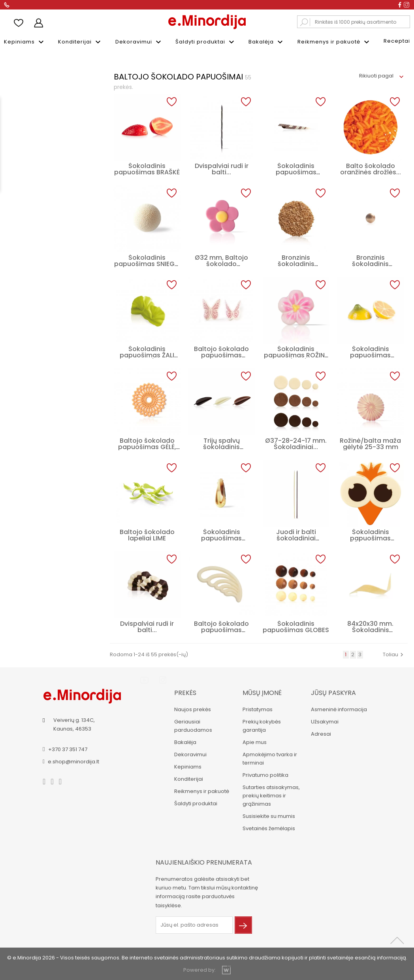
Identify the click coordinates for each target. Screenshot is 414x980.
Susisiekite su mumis (268, 815)
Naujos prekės (192, 709)
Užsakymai (324, 721)
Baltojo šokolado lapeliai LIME (147, 534)
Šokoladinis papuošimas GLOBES (296, 626)
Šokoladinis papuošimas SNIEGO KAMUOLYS (147, 263)
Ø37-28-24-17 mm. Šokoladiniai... (296, 443)
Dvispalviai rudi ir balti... (222, 168)
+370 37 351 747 (68, 748)
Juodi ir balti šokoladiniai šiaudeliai (296, 537)
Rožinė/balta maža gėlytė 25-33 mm (370, 443)
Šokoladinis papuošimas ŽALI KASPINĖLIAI (147, 354)
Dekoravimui (139, 42)
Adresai (320, 733)
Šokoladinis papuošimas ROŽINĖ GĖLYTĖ (296, 354)
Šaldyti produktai (206, 42)
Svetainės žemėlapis (268, 828)
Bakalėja (267, 42)
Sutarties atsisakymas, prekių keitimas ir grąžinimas (270, 795)
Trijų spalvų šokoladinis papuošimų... (221, 446)
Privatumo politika (265, 774)
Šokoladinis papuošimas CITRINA (370, 354)
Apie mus (254, 741)
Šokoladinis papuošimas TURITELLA (296, 171)
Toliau (394, 654)
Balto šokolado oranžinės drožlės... (371, 168)
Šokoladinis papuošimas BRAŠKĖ (147, 168)
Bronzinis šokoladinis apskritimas (296, 263)
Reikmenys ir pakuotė (334, 42)
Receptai (397, 41)
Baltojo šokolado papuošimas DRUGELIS (221, 354)
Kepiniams (25, 42)
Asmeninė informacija (338, 709)
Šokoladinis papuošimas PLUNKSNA (221, 537)
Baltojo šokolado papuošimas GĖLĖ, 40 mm (147, 446)
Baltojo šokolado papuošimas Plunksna (221, 629)
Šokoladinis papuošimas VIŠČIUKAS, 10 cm (371, 537)
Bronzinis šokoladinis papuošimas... (370, 263)
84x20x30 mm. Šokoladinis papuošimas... (370, 629)
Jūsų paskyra (333, 692)
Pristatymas (257, 709)
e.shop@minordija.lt (74, 760)
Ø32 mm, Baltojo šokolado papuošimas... (221, 263)
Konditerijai (80, 42)
